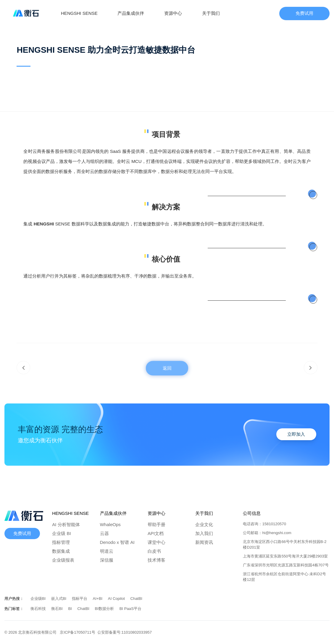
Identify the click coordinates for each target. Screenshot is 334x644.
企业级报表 (63, 560)
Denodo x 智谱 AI (117, 542)
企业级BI (39, 599)
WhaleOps (110, 524)
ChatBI (136, 599)
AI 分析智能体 (66, 524)
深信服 (107, 560)
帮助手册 (156, 524)
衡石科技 (39, 609)
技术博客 (156, 560)
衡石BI (57, 609)
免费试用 (304, 13)
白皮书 (154, 551)
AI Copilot (117, 599)
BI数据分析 (105, 609)
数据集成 (61, 551)
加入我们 (204, 533)
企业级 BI (61, 533)
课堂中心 (156, 542)
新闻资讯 (204, 542)
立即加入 (296, 434)
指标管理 (61, 542)
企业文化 (204, 524)
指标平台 (80, 599)
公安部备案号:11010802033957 (125, 632)
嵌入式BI (59, 599)
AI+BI (98, 599)
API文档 (156, 533)
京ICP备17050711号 (79, 632)
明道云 (107, 551)
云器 (104, 533)
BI (70, 609)
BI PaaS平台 (130, 609)
